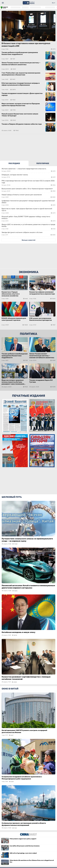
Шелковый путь (12, 497)
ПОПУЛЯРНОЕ (43, 163)
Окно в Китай (10, 689)
